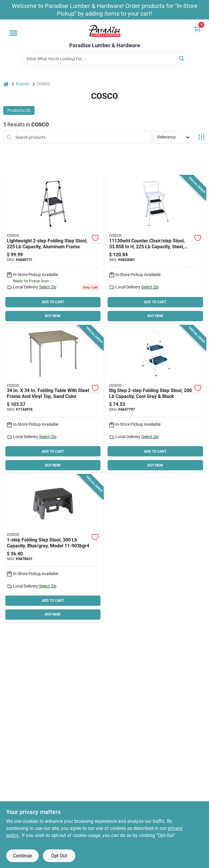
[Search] (182, 58)
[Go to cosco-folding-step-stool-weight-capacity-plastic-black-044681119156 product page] (54, 548)
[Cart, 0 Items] (197, 29)
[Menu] (14, 33)
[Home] (6, 84)
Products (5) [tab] (19, 110)
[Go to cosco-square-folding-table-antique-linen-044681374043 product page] (54, 399)
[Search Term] (105, 59)
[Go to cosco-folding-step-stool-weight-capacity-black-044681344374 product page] (156, 399)
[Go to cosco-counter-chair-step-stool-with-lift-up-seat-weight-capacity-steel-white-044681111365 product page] (156, 249)
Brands (23, 84)
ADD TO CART (53, 302)
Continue (22, 856)
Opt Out (59, 856)
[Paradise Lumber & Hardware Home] (105, 31)
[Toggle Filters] (201, 137)
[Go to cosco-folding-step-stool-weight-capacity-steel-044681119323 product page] (54, 249)
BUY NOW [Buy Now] (53, 316)
